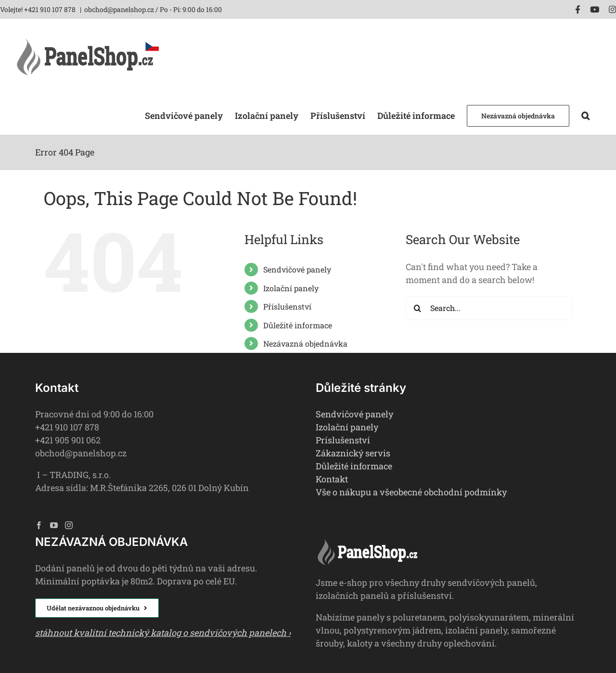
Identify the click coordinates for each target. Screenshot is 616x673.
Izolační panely (291, 288)
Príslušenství (343, 440)
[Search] (418, 308)
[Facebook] (39, 525)
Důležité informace (298, 325)
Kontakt (332, 479)
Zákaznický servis (353, 453)
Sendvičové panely (297, 269)
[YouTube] (54, 525)
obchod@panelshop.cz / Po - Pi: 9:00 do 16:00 (153, 9)
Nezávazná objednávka (305, 343)
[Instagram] (69, 525)
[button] (585, 115)
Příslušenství (287, 306)
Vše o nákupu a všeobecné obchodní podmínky (411, 492)
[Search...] (489, 308)
